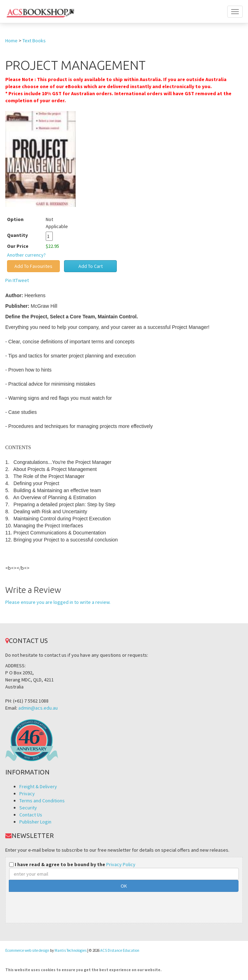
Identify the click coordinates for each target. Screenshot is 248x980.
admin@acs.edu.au (38, 708)
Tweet (22, 280)
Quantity (23, 235)
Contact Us (31, 815)
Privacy (27, 794)
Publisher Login (35, 822)
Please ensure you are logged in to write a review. (58, 602)
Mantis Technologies (71, 950)
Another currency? (26, 255)
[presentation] (63, 906)
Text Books (34, 41)
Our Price (18, 246)
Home (11, 41)
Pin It (10, 280)
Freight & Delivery (38, 786)
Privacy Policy (121, 864)
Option (15, 219)
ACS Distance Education (120, 950)
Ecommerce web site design (27, 950)
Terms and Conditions (42, 801)
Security (28, 808)
